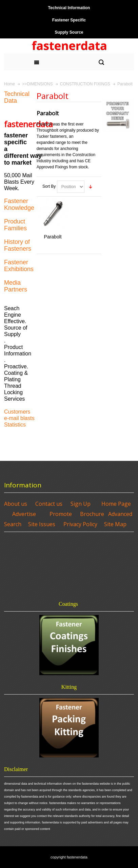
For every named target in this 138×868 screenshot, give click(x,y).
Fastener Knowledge (19, 204)
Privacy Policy (80, 524)
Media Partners (16, 286)
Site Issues (42, 524)
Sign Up (81, 504)
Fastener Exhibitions (19, 266)
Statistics (15, 425)
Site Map (115, 524)
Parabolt (53, 237)
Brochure (92, 514)
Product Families (15, 225)
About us (16, 504)
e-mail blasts (19, 418)
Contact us (49, 504)
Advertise (24, 514)
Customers (17, 412)
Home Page (116, 504)
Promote (61, 514)
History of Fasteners (18, 245)
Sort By (49, 186)
